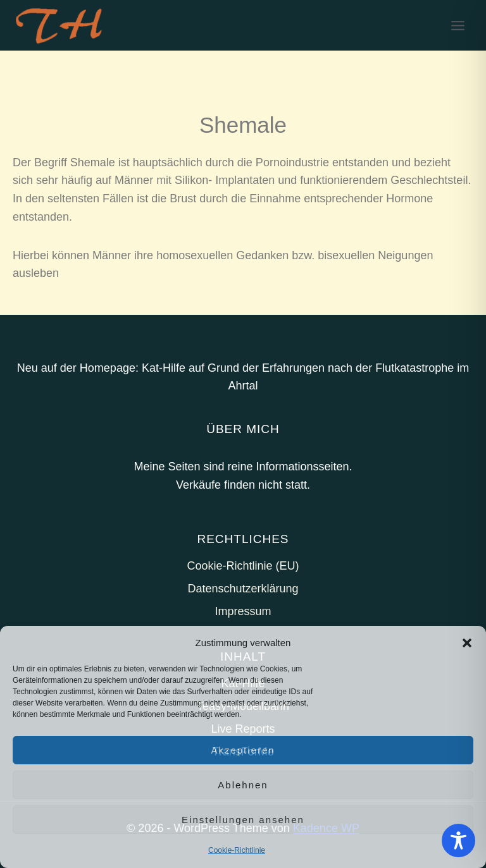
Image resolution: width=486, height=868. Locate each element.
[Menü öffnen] (458, 25)
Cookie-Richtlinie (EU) (243, 566)
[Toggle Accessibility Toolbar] (458, 840)
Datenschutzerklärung (243, 589)
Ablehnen (243, 785)
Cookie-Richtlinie (237, 850)
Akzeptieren (243, 750)
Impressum (243, 611)
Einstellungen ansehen (243, 820)
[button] (467, 643)
